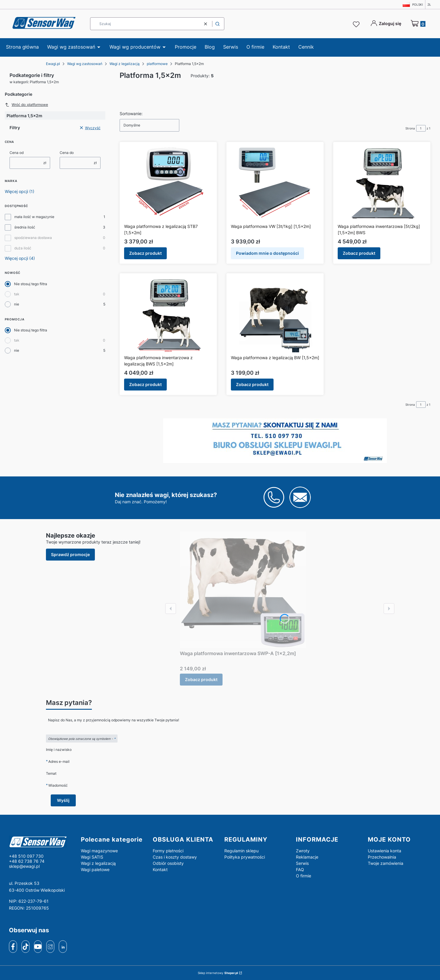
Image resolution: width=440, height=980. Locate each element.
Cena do (67, 153)
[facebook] (13, 947)
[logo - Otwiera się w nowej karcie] (40, 842)
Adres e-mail (59, 761)
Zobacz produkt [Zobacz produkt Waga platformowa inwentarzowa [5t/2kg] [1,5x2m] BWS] (359, 253)
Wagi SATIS (92, 857)
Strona (410, 128)
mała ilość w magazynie (34, 217)
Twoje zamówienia (386, 863)
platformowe (157, 64)
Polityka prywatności (245, 857)
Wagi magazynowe (99, 851)
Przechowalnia (382, 857)
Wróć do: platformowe (26, 105)
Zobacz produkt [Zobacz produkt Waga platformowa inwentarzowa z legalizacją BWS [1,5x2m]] (145, 384)
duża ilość (23, 248)
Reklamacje (307, 857)
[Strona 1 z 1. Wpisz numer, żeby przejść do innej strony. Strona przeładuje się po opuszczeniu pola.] (421, 128)
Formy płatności (168, 851)
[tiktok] (26, 947)
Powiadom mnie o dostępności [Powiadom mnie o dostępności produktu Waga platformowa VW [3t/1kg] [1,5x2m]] (267, 253)
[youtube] (38, 947)
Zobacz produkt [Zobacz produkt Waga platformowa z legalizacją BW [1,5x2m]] (252, 384)
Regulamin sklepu (241, 851)
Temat (51, 773)
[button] (217, 24)
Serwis (302, 863)
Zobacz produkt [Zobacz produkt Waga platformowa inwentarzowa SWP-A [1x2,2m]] (201, 679)
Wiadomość (58, 785)
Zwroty (303, 851)
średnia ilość (25, 227)
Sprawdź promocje (70, 554)
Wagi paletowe (95, 869)
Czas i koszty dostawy (175, 857)
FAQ (300, 869)
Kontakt (160, 869)
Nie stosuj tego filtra (31, 284)
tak (17, 294)
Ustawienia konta (385, 851)
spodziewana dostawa (33, 238)
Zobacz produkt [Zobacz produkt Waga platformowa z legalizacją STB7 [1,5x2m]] (145, 253)
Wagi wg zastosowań (85, 64)
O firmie (304, 876)
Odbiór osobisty (168, 863)
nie (17, 304)
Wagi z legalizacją (125, 64)
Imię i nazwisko (59, 750)
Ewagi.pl (53, 64)
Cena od (17, 153)
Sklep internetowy (218, 973)
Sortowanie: (131, 114)
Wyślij (63, 800)
